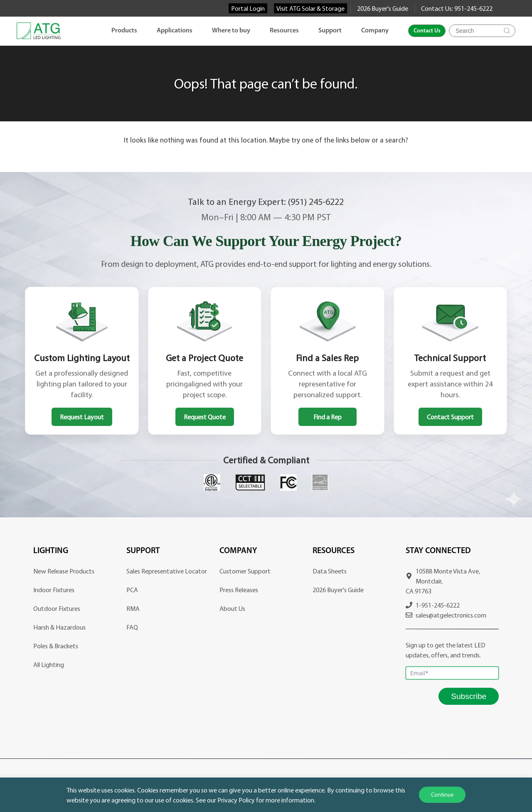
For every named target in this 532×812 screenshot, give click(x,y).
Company (375, 31)
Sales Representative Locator (167, 571)
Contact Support (450, 417)
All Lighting (49, 664)
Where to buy (231, 31)
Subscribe (469, 696)
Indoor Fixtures (54, 590)
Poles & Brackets (56, 646)
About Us (232, 608)
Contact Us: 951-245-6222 (457, 8)
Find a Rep (328, 417)
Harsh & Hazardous (59, 627)
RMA (133, 608)
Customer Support (245, 571)
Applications (175, 31)
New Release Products (64, 571)
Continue (442, 795)
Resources (284, 31)
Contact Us (427, 31)
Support (330, 31)
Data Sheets (330, 571)
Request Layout (82, 417)
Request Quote (205, 417)
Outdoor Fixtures (57, 608)
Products (124, 31)
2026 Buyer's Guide (383, 8)
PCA (132, 590)
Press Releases (239, 590)
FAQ (132, 627)
